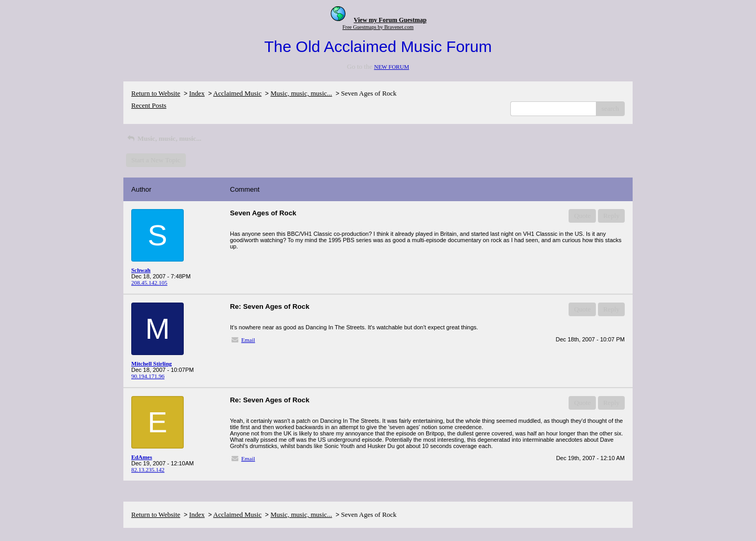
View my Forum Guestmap (390, 20)
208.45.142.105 (149, 283)
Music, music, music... (301, 93)
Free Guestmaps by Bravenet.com (378, 27)
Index (197, 93)
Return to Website (156, 93)
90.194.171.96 (148, 376)
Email (248, 340)
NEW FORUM (391, 67)
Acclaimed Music (237, 93)
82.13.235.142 (148, 470)
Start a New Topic (156, 160)
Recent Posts (149, 105)
